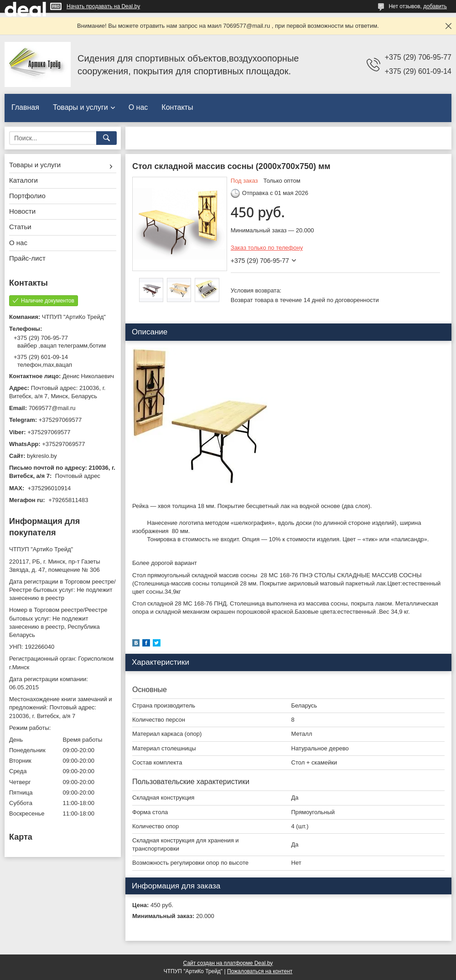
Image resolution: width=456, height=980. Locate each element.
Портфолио (27, 196)
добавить (435, 6)
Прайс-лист (27, 258)
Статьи (20, 227)
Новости (22, 211)
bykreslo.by (42, 456)
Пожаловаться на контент (260, 971)
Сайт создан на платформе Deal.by (228, 963)
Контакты (177, 107)
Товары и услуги (80, 107)
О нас (138, 107)
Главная (25, 107)
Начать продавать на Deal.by (103, 6)
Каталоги (23, 180)
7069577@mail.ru (52, 408)
